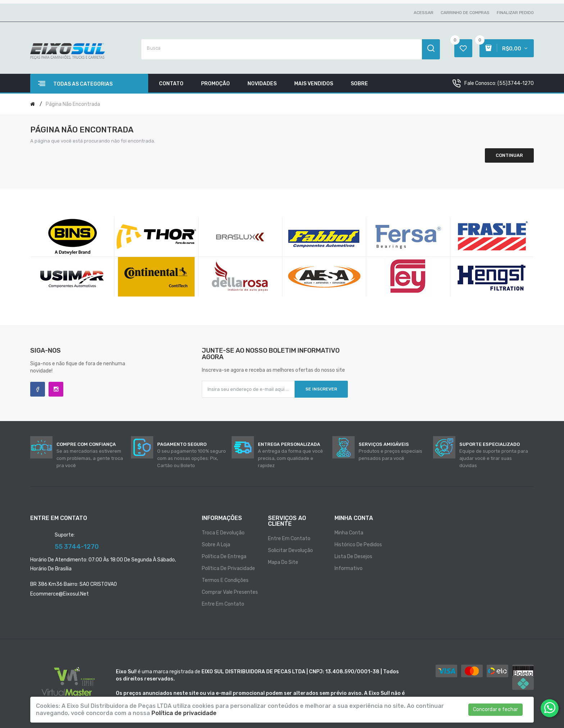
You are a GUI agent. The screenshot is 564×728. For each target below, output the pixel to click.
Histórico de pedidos (358, 545)
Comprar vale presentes (230, 592)
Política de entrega (224, 557)
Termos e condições (225, 580)
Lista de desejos (353, 557)
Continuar (509, 155)
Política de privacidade (228, 568)
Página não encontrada (73, 104)
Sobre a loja (216, 545)
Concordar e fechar (495, 709)
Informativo (349, 568)
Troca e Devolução (223, 533)
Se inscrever (321, 389)
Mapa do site (283, 562)
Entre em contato (223, 604)
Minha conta (349, 533)
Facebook (38, 389)
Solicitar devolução (290, 550)
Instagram (56, 389)
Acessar (424, 13)
